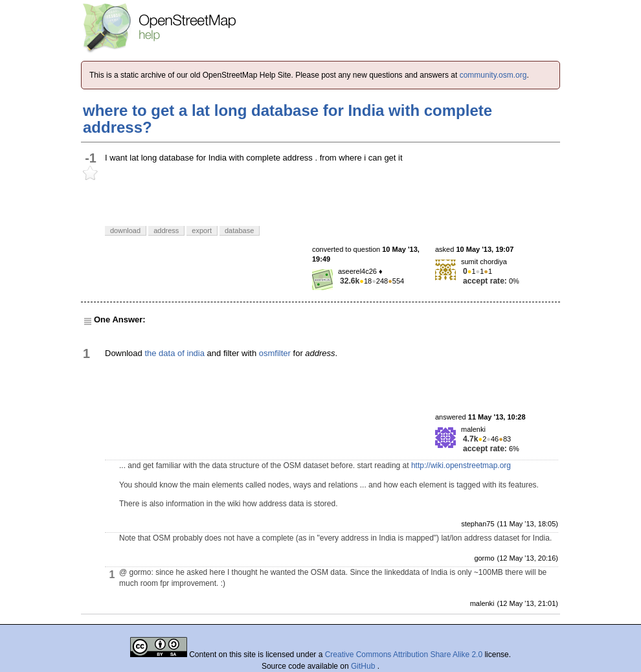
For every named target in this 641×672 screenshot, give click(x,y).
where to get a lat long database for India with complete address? (287, 119)
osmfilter (275, 353)
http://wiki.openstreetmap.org (461, 465)
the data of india (174, 353)
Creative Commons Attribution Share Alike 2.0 (404, 655)
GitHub (364, 666)
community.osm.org (493, 75)
